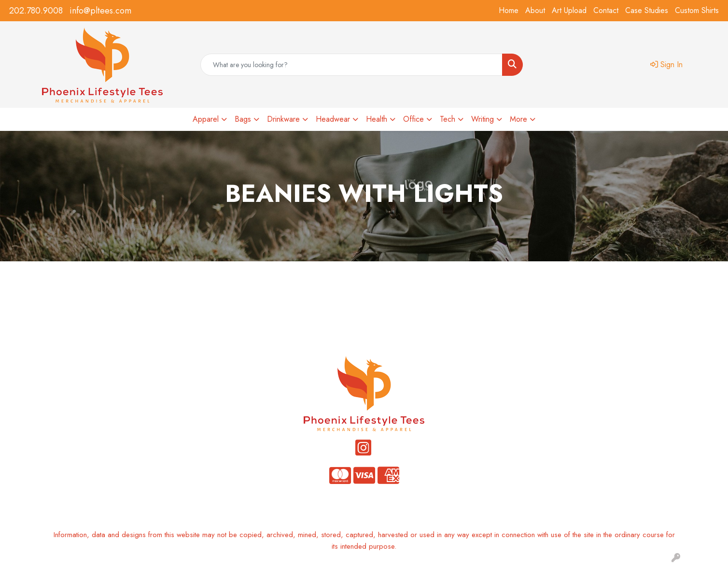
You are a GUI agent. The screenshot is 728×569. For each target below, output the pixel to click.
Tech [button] (448, 119)
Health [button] (377, 119)
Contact (606, 10)
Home (509, 10)
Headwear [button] (333, 119)
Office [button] (413, 119)
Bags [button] (243, 119)
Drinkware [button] (283, 119)
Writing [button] (483, 119)
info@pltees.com (100, 11)
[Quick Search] (352, 65)
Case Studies (647, 10)
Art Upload (569, 10)
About (535, 10)
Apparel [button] (206, 119)
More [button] (518, 119)
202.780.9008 (36, 11)
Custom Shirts (697, 10)
